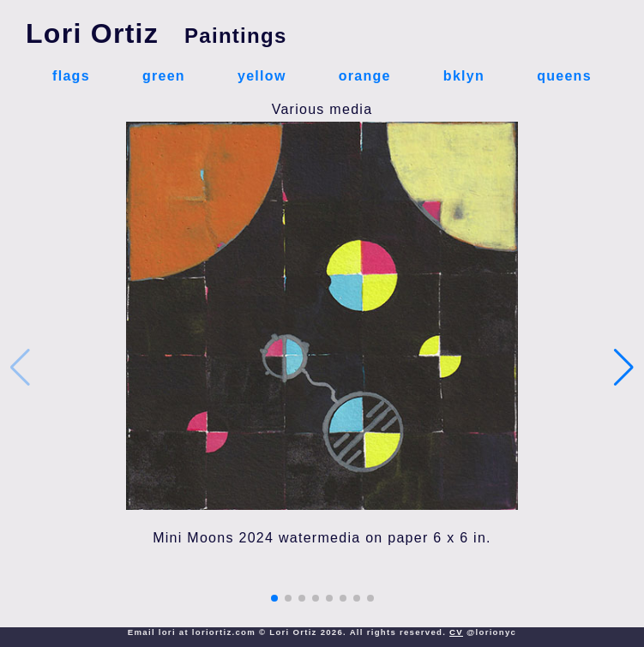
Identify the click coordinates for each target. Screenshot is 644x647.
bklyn (464, 76)
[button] (274, 598)
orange (365, 76)
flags (71, 76)
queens (564, 76)
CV (456, 632)
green (164, 76)
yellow (262, 76)
